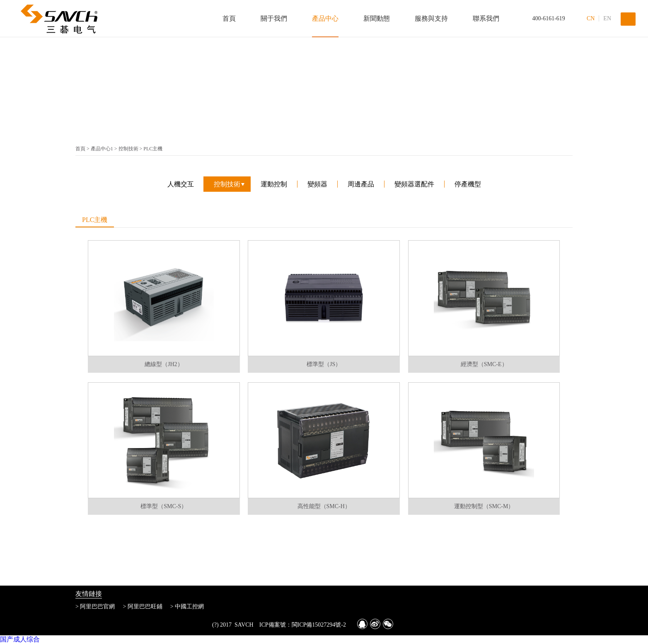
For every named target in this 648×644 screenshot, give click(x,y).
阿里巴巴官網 (97, 607)
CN (591, 18)
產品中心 (325, 18)
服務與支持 (431, 18)
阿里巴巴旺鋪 (145, 607)
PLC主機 (153, 149)
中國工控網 (189, 607)
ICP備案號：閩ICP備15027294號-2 (303, 625)
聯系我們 (486, 18)
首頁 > (83, 149)
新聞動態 (377, 18)
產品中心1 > (105, 149)
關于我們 (274, 18)
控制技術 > (131, 149)
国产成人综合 (20, 639)
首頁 (229, 18)
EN (607, 18)
